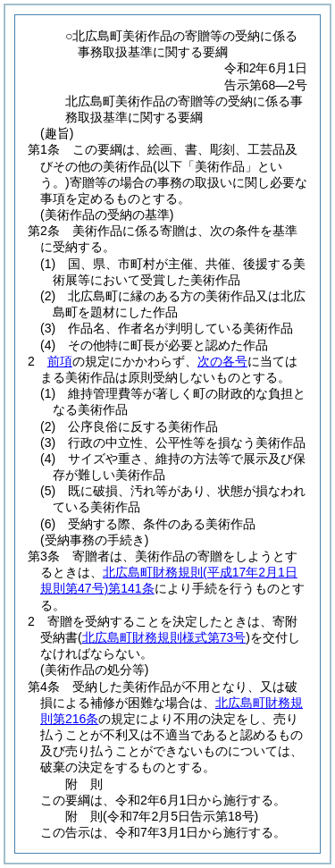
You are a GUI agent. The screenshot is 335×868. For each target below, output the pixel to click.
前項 (60, 361)
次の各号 (222, 361)
